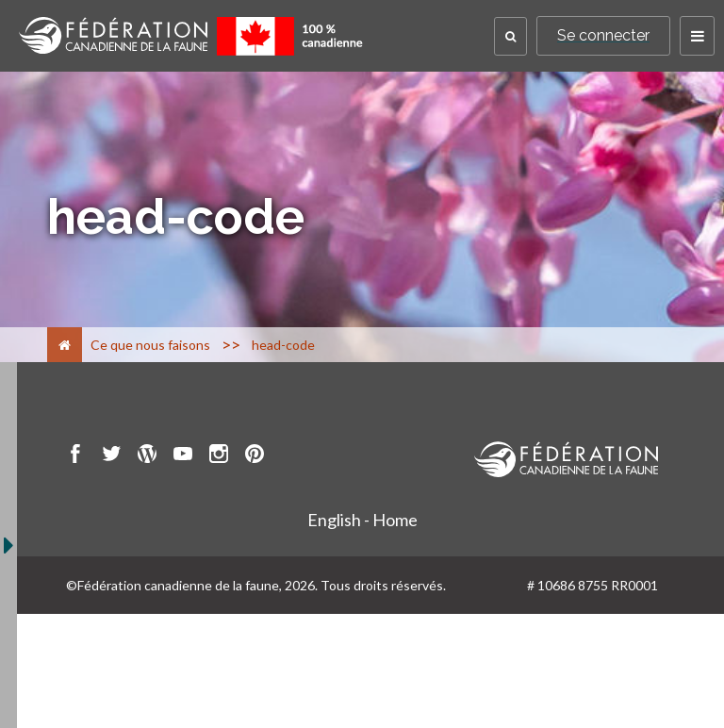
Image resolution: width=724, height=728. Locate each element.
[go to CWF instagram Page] (219, 456)
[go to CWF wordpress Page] (147, 456)
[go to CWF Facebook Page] (75, 456)
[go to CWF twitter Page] (111, 456)
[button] (510, 36)
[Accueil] (65, 345)
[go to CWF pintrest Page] (255, 456)
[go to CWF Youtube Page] (183, 456)
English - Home (362, 520)
